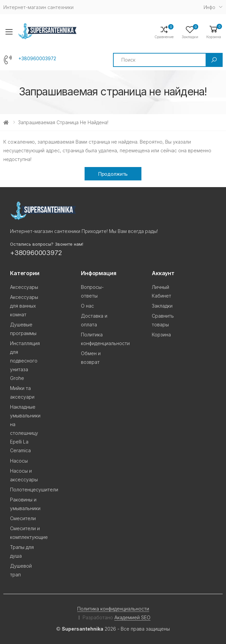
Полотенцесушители (34, 490)
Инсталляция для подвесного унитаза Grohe (25, 361)
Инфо (209, 7)
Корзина (161, 335)
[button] (214, 32)
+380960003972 (37, 59)
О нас (87, 306)
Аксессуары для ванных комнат (24, 306)
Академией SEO (132, 617)
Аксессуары (24, 287)
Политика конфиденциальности (113, 609)
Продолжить (113, 174)
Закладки (162, 306)
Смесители (23, 518)
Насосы (19, 461)
